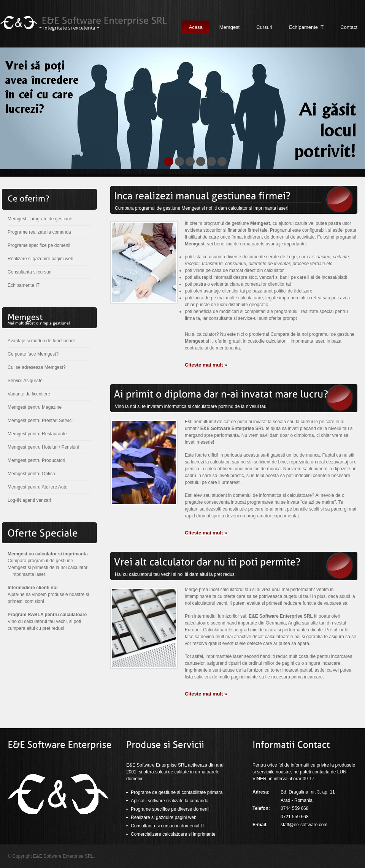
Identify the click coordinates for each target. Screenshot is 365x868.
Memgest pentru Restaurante (37, 434)
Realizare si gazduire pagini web (40, 259)
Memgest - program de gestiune (40, 219)
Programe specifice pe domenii (39, 245)
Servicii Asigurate (25, 381)
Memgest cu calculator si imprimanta (48, 554)
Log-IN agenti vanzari (29, 500)
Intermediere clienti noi (33, 588)
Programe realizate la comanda (39, 232)
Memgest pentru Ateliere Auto (37, 487)
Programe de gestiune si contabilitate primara (177, 792)
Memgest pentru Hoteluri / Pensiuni (43, 447)
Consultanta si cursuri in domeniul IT (168, 826)
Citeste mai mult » (206, 365)
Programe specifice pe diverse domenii (170, 809)
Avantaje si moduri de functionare (41, 341)
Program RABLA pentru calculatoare (47, 615)
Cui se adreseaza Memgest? (37, 367)
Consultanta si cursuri (29, 272)
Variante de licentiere (29, 394)
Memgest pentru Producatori (36, 460)
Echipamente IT (24, 285)
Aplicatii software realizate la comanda (170, 801)
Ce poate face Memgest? (33, 354)
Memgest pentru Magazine (35, 407)
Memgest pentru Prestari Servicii (40, 421)
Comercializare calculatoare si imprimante (173, 834)
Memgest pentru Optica (31, 474)
